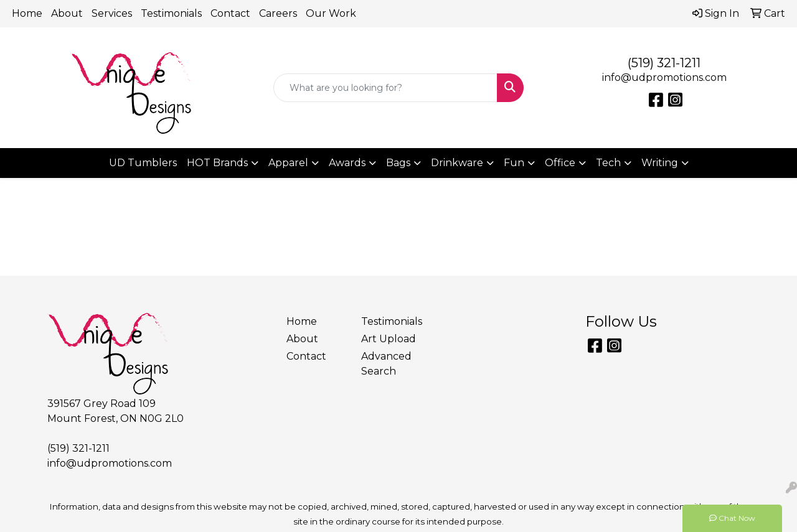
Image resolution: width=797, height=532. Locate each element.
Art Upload (389, 339)
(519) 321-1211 (664, 63)
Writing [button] (660, 163)
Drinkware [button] (457, 163)
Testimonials (171, 13)
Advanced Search (386, 364)
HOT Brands (217, 163)
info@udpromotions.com (664, 77)
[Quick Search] (386, 88)
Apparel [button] (288, 163)
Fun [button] (514, 163)
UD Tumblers (143, 163)
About (67, 13)
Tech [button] (608, 163)
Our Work (331, 13)
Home (27, 13)
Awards (347, 163)
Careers (278, 13)
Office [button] (560, 163)
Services (112, 13)
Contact (230, 13)
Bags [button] (398, 163)
